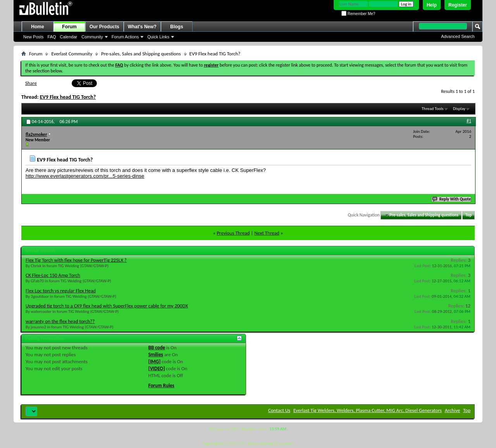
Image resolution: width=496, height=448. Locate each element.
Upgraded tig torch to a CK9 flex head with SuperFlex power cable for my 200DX (107, 306)
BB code (157, 348)
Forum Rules (161, 385)
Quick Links (158, 37)
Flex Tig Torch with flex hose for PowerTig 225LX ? (76, 260)
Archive (452, 410)
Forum (69, 27)
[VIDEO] (157, 368)
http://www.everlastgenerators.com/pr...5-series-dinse (85, 176)
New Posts (34, 37)
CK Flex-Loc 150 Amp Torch (53, 275)
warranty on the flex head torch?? (60, 321)
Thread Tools (433, 109)
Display (459, 109)
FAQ (52, 37)
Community (92, 37)
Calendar (69, 37)
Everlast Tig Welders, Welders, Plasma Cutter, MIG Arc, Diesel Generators (368, 410)
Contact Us (279, 410)
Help (432, 5)
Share (31, 83)
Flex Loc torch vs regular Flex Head (61, 291)
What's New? (142, 27)
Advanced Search (458, 36)
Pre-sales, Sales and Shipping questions (141, 54)
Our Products (104, 27)
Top (468, 215)
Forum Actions (125, 37)
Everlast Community (72, 54)
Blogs (177, 27)
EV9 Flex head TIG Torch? (68, 97)
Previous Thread (233, 233)
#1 (469, 121)
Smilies (156, 354)
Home (37, 27)
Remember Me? (358, 14)
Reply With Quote (452, 199)
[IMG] (155, 361)
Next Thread (267, 233)
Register (458, 5)
